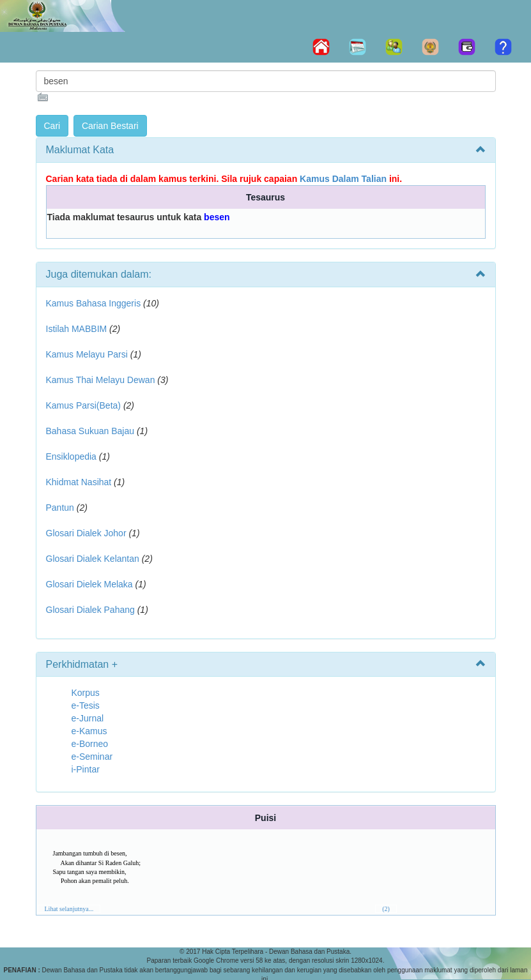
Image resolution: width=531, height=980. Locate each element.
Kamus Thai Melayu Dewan (101, 380)
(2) (386, 909)
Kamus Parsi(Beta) (83, 405)
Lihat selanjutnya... (69, 909)
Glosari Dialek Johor (86, 533)
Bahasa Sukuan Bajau (90, 431)
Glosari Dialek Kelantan (93, 559)
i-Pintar (86, 769)
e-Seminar (92, 757)
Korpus (86, 693)
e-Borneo (90, 744)
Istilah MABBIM (77, 329)
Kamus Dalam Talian (343, 179)
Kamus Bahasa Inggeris (94, 303)
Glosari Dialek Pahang (90, 610)
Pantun (60, 508)
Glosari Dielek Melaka (89, 584)
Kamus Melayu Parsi (87, 354)
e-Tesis (86, 705)
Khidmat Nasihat (79, 482)
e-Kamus (89, 731)
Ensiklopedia (71, 456)
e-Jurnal (88, 718)
